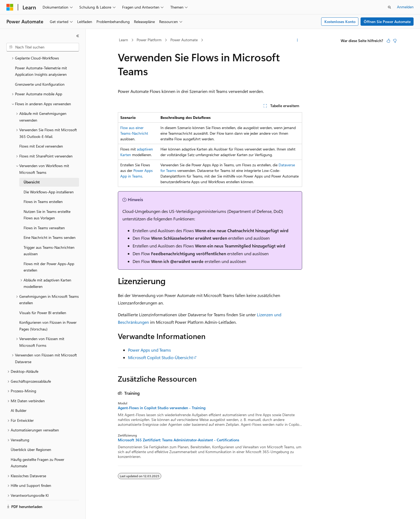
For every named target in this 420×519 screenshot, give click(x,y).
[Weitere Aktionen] (297, 40)
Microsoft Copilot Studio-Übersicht (160, 357)
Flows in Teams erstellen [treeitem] (43, 189)
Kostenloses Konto (340, 22)
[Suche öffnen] (389, 7)
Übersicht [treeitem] (32, 169)
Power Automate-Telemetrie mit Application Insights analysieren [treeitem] (41, 59)
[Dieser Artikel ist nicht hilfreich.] (395, 41)
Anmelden (405, 7)
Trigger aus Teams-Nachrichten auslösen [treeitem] (49, 238)
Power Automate (184, 40)
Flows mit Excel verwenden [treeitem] (41, 133)
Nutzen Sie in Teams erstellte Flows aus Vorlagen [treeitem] (47, 202)
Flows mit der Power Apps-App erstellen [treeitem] (49, 254)
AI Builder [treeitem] (19, 398)
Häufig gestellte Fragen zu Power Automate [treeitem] (37, 450)
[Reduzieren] (78, 36)
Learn (123, 40)
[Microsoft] (10, 7)
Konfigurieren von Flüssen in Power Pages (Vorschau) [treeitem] (48, 313)
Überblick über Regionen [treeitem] (31, 437)
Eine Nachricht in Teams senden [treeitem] (50, 225)
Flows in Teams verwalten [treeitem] (44, 215)
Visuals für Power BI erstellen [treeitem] (43, 300)
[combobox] (43, 47)
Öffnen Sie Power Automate (387, 22)
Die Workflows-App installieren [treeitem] (49, 179)
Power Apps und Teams (149, 350)
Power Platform (149, 40)
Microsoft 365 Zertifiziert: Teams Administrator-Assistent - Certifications (179, 440)
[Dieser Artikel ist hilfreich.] (388, 41)
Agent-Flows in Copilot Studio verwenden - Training (162, 408)
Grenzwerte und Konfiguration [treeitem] (40, 72)
